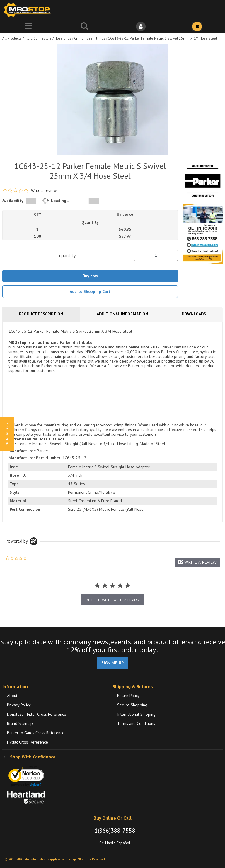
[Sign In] (141, 27)
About (12, 696)
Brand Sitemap (20, 723)
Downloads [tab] (194, 314)
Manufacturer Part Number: (35, 458)
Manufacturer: (22, 451)
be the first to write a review (112, 600)
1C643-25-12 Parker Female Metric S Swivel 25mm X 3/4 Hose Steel (163, 38)
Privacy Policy (19, 705)
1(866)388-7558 (115, 831)
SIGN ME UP (112, 663)
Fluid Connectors (38, 38)
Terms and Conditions (136, 723)
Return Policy (128, 696)
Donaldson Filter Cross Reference (37, 714)
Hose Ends (63, 38)
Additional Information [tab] (122, 314)
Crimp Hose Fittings (90, 38)
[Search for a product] (84, 27)
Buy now (90, 276)
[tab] (112, 422)
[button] (197, 562)
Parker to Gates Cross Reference (36, 733)
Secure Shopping (132, 705)
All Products (12, 38)
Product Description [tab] (41, 314)
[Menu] (28, 27)
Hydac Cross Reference (28, 742)
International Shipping (136, 714)
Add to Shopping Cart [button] (90, 291)
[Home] (29, 10)
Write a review (44, 190)
